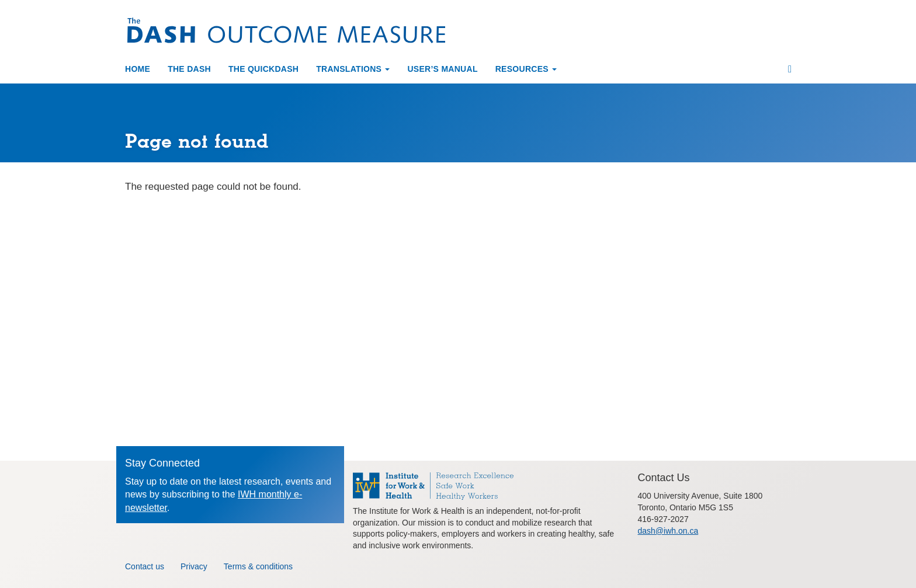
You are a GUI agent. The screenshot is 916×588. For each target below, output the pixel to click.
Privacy (194, 565)
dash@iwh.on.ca (668, 530)
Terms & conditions (258, 565)
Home (138, 68)
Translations (353, 68)
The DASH (189, 68)
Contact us (145, 565)
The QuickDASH (263, 68)
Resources (526, 68)
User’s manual (442, 68)
